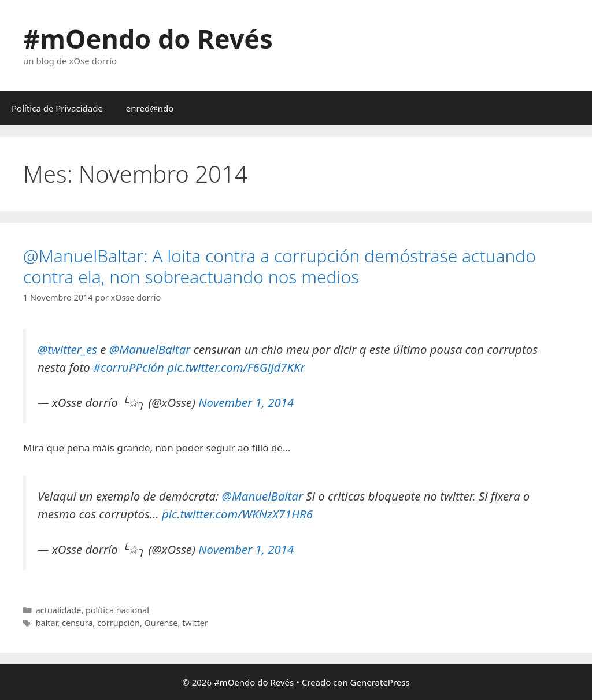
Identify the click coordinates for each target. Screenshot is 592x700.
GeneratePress (380, 682)
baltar (47, 623)
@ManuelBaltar (150, 349)
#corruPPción (129, 367)
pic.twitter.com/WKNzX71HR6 (237, 514)
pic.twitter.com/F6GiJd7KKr (236, 367)
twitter (195, 623)
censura (77, 623)
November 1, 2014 (246, 402)
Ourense (161, 623)
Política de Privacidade (57, 108)
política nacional (117, 610)
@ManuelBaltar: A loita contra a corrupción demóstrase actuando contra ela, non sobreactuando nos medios (280, 266)
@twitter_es (67, 349)
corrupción (119, 623)
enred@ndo (150, 108)
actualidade (59, 610)
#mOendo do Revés (148, 38)
